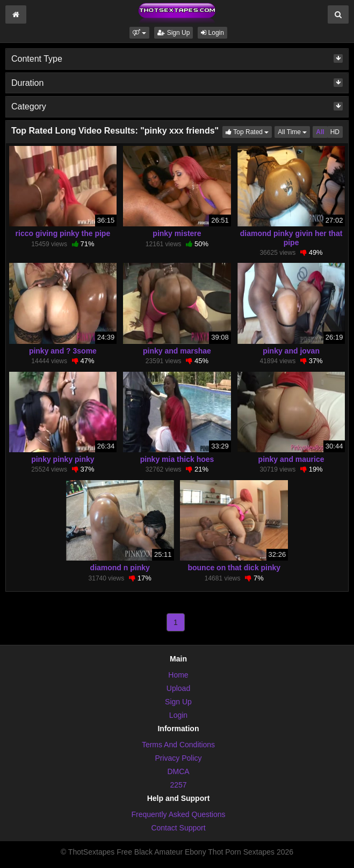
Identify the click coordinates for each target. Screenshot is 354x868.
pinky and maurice (291, 459)
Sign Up (174, 33)
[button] (139, 33)
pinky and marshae (177, 351)
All (320, 132)
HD (335, 132)
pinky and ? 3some (63, 351)
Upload (178, 688)
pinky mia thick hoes (177, 459)
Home (178, 675)
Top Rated (249, 131)
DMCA (178, 771)
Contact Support (178, 828)
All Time (294, 131)
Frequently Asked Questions (178, 814)
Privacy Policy (178, 758)
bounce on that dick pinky (234, 568)
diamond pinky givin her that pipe (291, 238)
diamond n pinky (120, 568)
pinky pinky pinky (63, 459)
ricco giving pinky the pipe (63, 233)
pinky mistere (177, 233)
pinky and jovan (291, 351)
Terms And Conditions (178, 745)
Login (212, 33)
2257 (178, 785)
